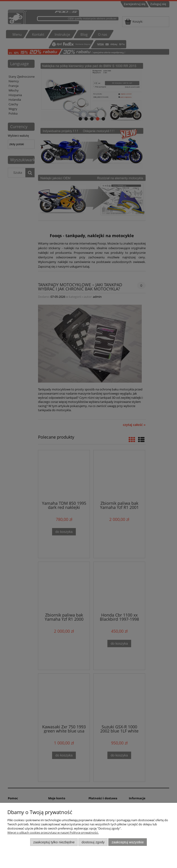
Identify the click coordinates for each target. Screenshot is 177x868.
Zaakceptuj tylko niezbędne (54, 842)
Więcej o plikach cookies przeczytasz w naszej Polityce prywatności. (53, 833)
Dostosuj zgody (93, 842)
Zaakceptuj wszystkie (128, 842)
